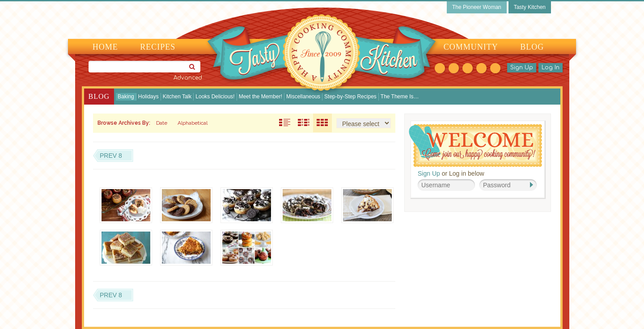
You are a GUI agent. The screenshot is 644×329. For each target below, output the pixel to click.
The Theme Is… (400, 97)
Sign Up (522, 67)
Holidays (148, 97)
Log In (551, 67)
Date (162, 123)
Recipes (158, 47)
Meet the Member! (261, 97)
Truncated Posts (304, 123)
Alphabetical (193, 123)
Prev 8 (111, 156)
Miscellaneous (303, 97)
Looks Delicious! (215, 97)
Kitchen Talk (177, 97)
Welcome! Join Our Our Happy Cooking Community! (475, 146)
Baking (126, 97)
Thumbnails (322, 123)
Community (471, 47)
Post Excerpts (285, 123)
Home (105, 47)
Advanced (188, 78)
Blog (532, 47)
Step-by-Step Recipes (350, 97)
